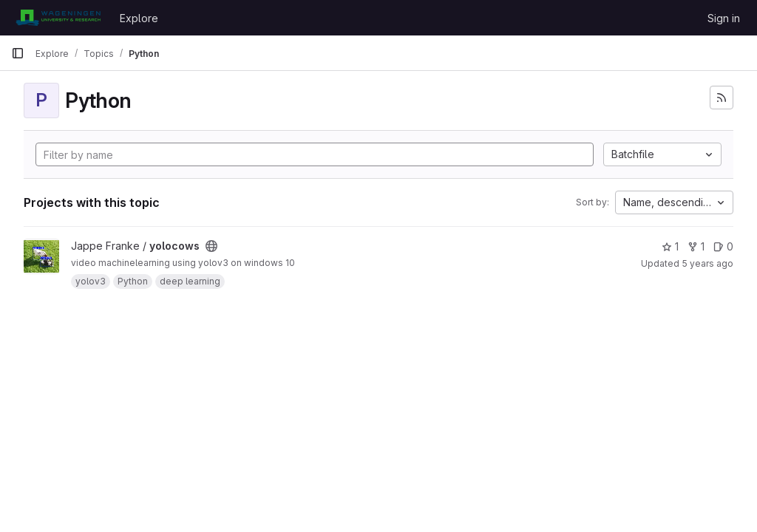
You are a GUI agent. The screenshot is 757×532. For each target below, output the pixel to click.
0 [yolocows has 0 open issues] (723, 246)
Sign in (724, 18)
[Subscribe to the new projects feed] (722, 98)
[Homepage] (58, 18)
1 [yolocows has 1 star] (670, 246)
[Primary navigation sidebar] (18, 53)
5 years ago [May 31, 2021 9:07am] (707, 263)
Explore (139, 18)
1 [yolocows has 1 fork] (696, 246)
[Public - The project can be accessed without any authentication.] (211, 246)
